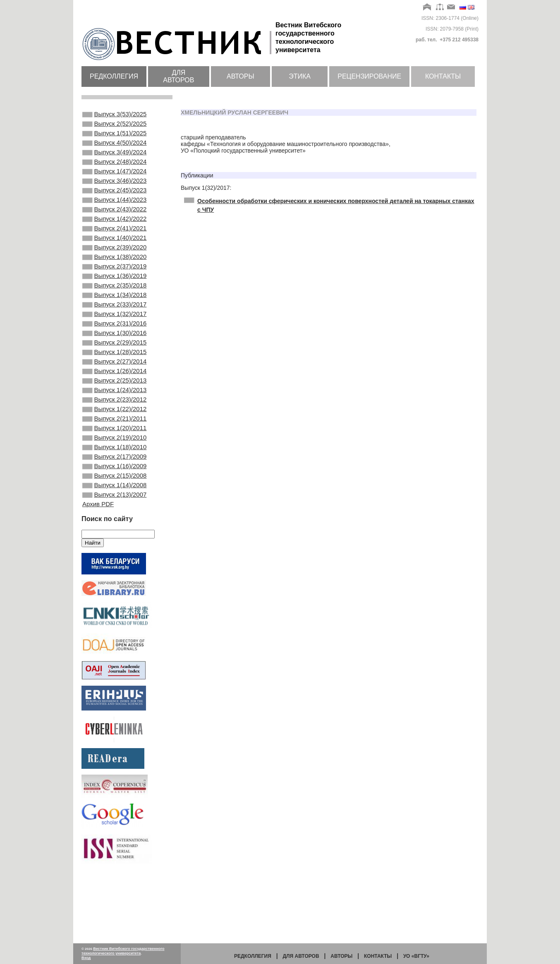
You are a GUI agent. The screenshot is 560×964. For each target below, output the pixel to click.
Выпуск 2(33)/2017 (114, 338)
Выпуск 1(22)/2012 (114, 461)
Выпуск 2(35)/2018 (114, 316)
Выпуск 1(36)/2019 (114, 305)
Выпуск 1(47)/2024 (114, 182)
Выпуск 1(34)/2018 (114, 327)
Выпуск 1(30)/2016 (114, 372)
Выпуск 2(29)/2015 (114, 383)
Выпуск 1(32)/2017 (114, 349)
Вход (86, 958)
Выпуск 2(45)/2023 (114, 204)
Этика (300, 76)
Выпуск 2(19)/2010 (114, 495)
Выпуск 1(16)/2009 (114, 528)
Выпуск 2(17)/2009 (114, 517)
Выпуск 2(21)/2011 (114, 472)
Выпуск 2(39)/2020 (114, 271)
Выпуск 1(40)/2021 (114, 260)
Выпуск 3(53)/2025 (114, 115)
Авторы (241, 76)
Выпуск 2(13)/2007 (114, 562)
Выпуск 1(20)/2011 (114, 483)
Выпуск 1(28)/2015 (114, 394)
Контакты (443, 76)
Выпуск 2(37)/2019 (114, 294)
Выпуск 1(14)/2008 (114, 550)
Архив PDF (98, 572)
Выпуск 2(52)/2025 (114, 126)
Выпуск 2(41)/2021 (114, 249)
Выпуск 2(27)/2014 (114, 405)
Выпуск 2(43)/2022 (114, 227)
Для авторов (178, 76)
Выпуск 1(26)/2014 (114, 416)
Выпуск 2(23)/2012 (114, 450)
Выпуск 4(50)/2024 (114, 148)
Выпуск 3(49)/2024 (114, 160)
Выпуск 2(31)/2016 (114, 361)
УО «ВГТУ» (416, 956)
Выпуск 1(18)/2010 (114, 506)
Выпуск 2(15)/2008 (114, 539)
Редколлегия (114, 76)
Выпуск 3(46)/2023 (114, 193)
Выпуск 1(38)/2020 (114, 282)
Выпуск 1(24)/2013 (114, 439)
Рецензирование (369, 76)
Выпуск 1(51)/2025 (114, 137)
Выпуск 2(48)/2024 (114, 171)
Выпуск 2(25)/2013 (114, 428)
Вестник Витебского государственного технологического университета (123, 951)
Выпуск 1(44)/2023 (114, 215)
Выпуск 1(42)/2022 (114, 238)
